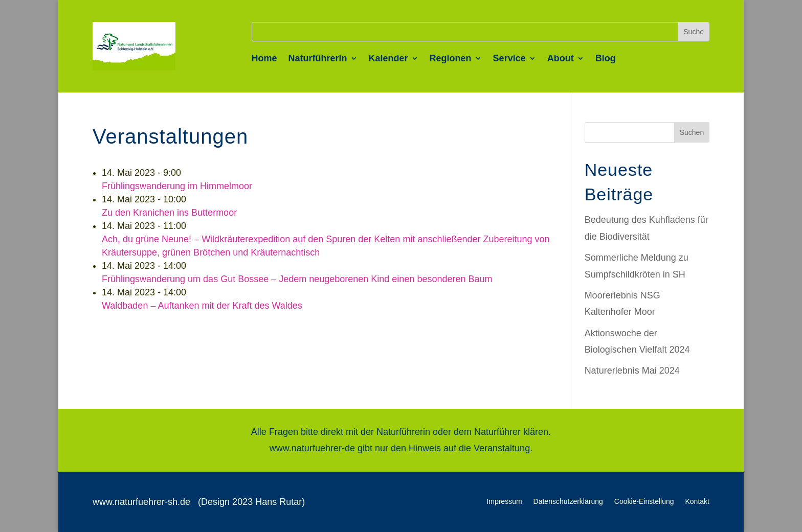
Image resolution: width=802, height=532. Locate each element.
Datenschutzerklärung (568, 502)
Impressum (504, 502)
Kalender (388, 59)
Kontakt (697, 502)
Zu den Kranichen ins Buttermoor (169, 213)
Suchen (692, 132)
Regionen (451, 59)
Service (509, 59)
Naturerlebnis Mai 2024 (632, 371)
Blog (606, 59)
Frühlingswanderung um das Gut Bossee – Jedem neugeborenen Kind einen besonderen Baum (297, 279)
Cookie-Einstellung (644, 502)
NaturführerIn (318, 59)
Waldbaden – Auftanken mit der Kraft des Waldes (202, 306)
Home (264, 59)
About (561, 59)
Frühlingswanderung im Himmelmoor (177, 186)
